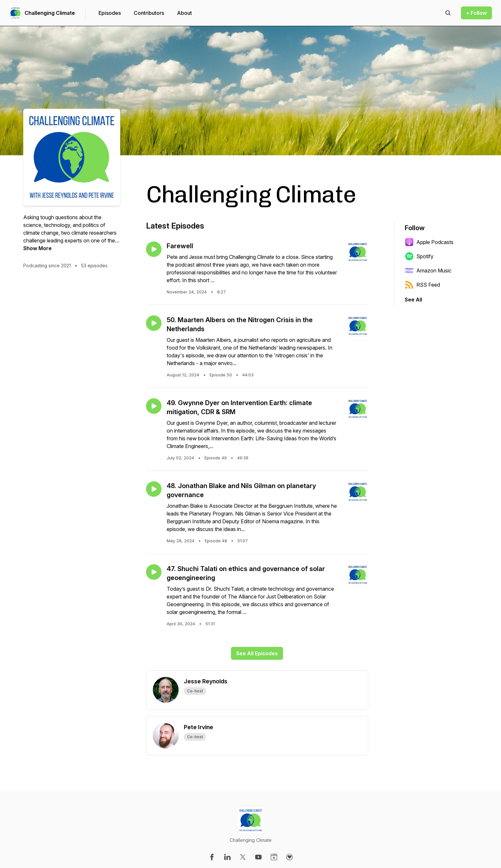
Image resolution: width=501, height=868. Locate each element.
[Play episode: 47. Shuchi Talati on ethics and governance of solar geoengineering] (154, 572)
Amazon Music (428, 271)
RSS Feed (422, 285)
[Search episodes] (448, 13)
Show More (37, 248)
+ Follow (476, 13)
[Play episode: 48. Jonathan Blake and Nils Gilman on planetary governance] (154, 489)
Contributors (149, 13)
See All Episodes (257, 653)
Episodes (110, 13)
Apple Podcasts (429, 242)
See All (413, 300)
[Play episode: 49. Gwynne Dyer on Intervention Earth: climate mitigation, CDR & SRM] (154, 406)
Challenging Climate (50, 13)
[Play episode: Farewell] (154, 249)
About (184, 13)
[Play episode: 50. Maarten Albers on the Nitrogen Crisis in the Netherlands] (154, 323)
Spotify (419, 256)
